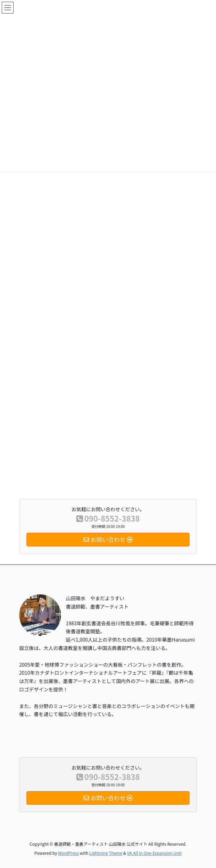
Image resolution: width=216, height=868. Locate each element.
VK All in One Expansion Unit (155, 853)
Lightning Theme (106, 853)
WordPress (69, 853)
